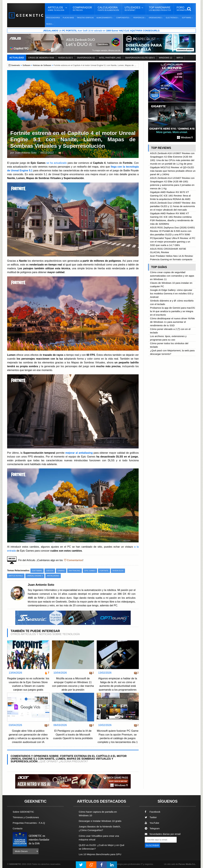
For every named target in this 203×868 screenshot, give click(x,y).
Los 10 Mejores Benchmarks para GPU (100, 854)
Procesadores (53, 18)
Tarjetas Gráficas (85, 18)
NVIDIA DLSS (118, 571)
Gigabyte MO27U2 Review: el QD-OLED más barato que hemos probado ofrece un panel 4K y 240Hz (173, 171)
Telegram (152, 828)
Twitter (151, 817)
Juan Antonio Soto (26, 153)
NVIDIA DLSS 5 (65, 58)
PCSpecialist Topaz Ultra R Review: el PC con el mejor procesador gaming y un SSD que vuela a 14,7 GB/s (173, 242)
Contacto (18, 828)
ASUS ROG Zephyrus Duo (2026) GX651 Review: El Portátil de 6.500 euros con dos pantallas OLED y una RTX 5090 (172, 231)
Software (26, 65)
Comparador (82, 9)
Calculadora (108, 9)
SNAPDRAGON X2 (86, 58)
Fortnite (104, 571)
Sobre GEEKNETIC (23, 812)
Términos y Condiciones (26, 817)
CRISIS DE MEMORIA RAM (41, 58)
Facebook (153, 812)
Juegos (50, 571)
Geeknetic (16, 65)
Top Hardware (160, 9)
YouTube (152, 823)
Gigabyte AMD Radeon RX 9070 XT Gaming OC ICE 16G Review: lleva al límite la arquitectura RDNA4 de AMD (170, 196)
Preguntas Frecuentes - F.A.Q (29, 823)
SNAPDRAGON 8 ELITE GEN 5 (140, 58)
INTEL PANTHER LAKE (110, 58)
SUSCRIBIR (152, 845)
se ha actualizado (57, 163)
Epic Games (90, 571)
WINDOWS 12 (166, 58)
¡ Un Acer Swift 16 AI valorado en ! (101, 31)
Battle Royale (16, 576)
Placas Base (68, 18)
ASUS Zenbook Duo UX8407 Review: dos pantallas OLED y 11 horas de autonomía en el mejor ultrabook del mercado (173, 206)
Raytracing (75, 571)
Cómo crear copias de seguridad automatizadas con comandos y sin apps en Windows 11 (172, 276)
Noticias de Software (42, 65)
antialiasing (53, 576)
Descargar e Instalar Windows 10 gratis (100, 821)
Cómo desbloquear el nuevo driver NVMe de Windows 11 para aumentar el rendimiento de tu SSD (172, 322)
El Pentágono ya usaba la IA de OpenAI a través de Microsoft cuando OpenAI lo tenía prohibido (73, 735)
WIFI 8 (180, 58)
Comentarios (75, 560)
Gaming (61, 571)
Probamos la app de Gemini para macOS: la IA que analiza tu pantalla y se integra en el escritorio (173, 311)
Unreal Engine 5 (35, 576)
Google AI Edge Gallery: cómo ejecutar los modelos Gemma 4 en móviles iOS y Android (172, 293)
